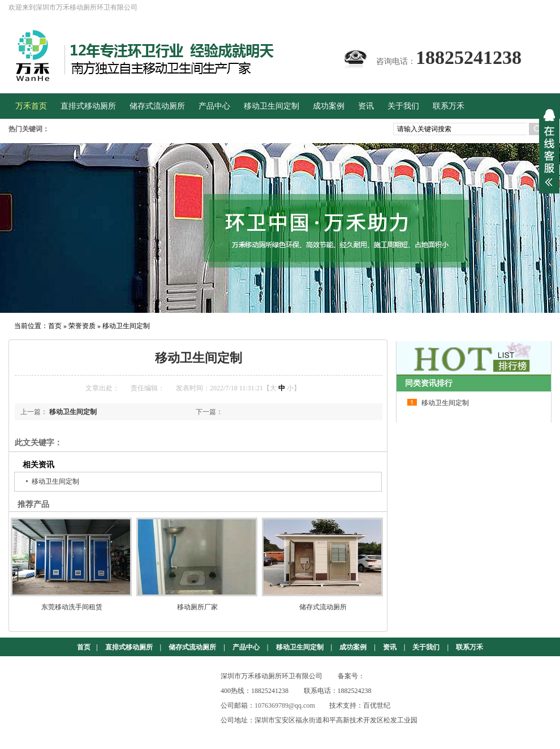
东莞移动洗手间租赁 (72, 607)
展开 (549, 148)
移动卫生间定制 (126, 326)
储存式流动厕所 (323, 607)
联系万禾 (469, 647)
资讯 (390, 647)
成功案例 (353, 647)
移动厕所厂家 (197, 607)
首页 (55, 326)
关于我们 (426, 647)
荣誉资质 (82, 326)
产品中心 (246, 647)
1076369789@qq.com (285, 705)
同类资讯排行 (429, 383)
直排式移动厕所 (129, 647)
